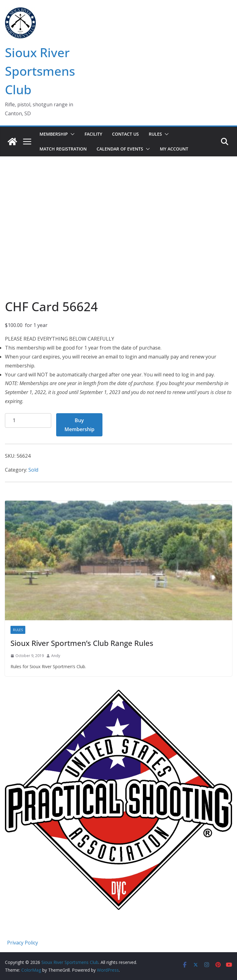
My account (174, 149)
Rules (155, 134)
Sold (33, 470)
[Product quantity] (28, 420)
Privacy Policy (23, 943)
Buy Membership (79, 425)
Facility (93, 134)
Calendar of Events (120, 149)
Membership (54, 134)
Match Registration (63, 149)
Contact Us (125, 134)
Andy (56, 656)
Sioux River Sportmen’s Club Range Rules (82, 643)
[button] (71, 134)
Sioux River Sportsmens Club (40, 71)
